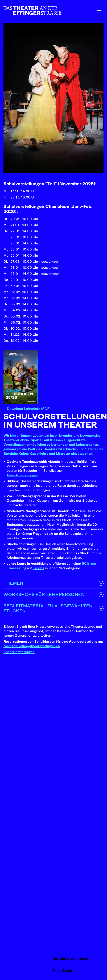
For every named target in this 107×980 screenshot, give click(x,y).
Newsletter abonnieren (70, 959)
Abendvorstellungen (22, 475)
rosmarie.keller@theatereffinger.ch (32, 646)
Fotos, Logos (63, 971)
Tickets (38, 568)
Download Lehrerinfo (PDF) (29, 409)
